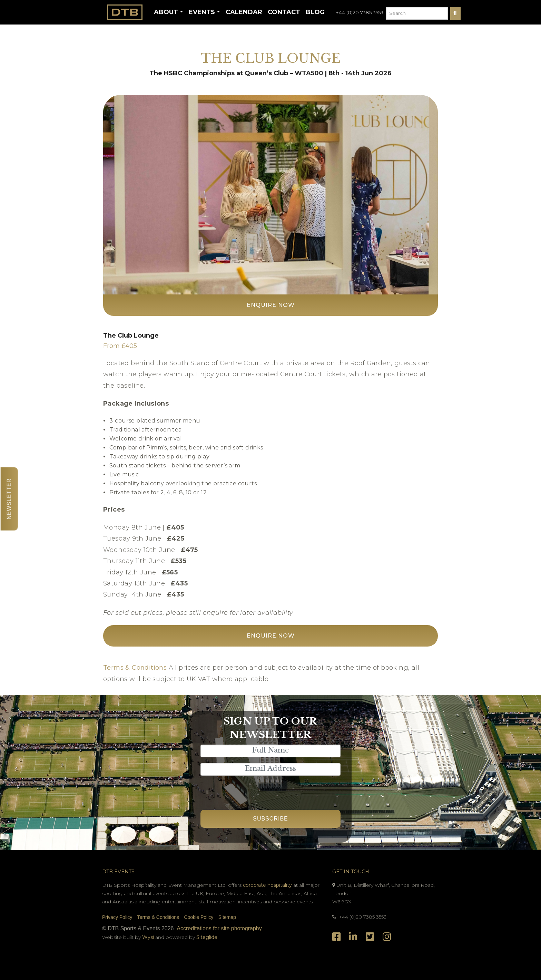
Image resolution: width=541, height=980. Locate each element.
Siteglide (207, 937)
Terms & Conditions (135, 668)
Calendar (244, 12)
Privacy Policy (117, 917)
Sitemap (227, 917)
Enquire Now (271, 305)
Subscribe (270, 819)
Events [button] (202, 12)
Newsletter (9, 499)
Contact (284, 12)
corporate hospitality (267, 885)
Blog (315, 12)
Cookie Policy (199, 917)
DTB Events (118, 872)
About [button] (166, 12)
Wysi (149, 937)
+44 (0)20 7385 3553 (360, 12)
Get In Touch (351, 872)
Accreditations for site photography (219, 928)
